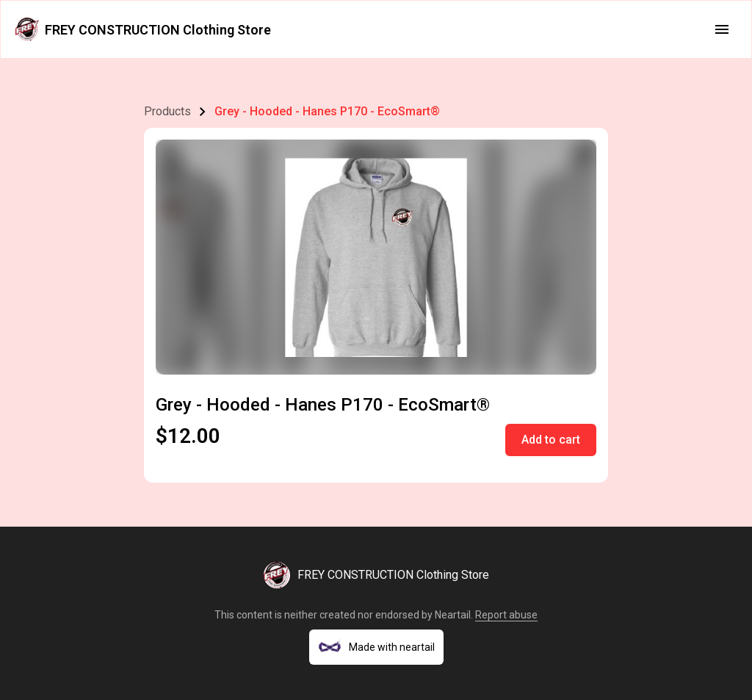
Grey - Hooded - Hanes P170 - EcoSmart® (327, 111)
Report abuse (506, 615)
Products (167, 111)
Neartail (453, 615)
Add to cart (551, 440)
